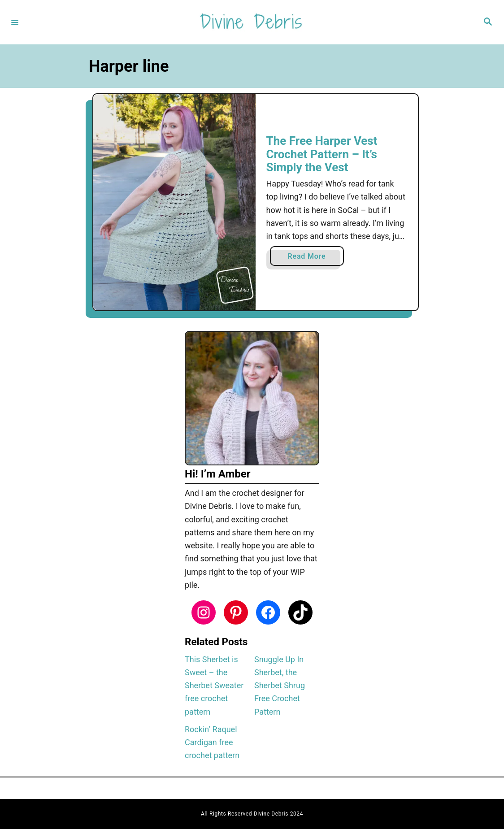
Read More (310, 258)
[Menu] (15, 22)
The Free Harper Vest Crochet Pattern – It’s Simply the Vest (322, 154)
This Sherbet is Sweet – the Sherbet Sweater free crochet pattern (214, 686)
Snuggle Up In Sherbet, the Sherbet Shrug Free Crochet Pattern (280, 686)
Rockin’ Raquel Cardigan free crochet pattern (212, 742)
